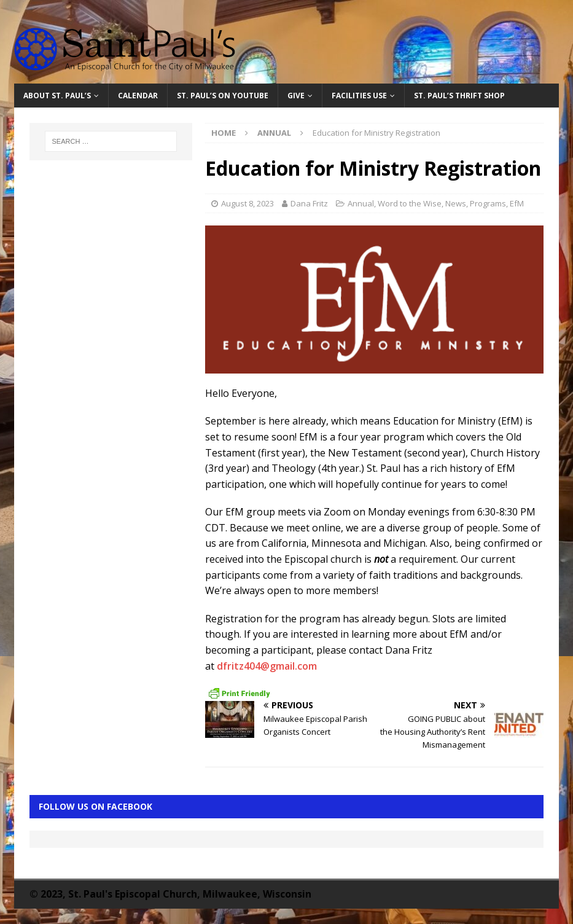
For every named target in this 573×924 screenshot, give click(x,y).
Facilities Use (359, 96)
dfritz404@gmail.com (267, 666)
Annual (361, 203)
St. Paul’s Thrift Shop (459, 96)
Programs (488, 203)
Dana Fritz (309, 203)
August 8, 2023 (248, 203)
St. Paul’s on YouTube (223, 96)
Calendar (138, 96)
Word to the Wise (410, 203)
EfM (517, 203)
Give (296, 96)
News (456, 203)
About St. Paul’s (57, 96)
